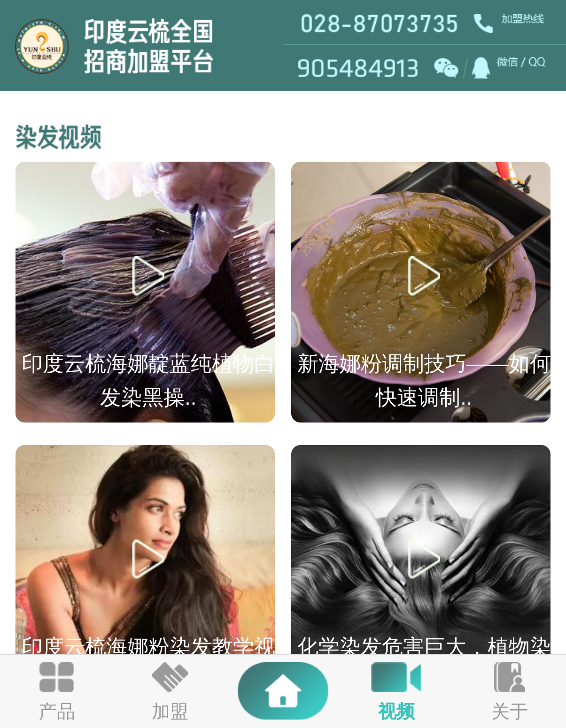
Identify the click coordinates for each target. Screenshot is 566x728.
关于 (510, 711)
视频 (396, 711)
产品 (57, 711)
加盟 (170, 711)
